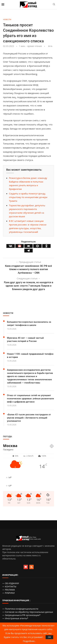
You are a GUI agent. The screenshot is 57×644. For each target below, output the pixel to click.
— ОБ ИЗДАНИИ (11, 583)
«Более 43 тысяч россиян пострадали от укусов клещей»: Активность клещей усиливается (29, 418)
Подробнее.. (29, 641)
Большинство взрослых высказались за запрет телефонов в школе (29, 324)
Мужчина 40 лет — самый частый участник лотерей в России (25, 340)
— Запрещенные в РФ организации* (21, 615)
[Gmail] (20, 246)
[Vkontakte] (11, 246)
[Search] (54, 5)
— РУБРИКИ (9, 593)
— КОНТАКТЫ (9, 586)
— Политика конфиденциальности (20, 609)
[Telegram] (28, 251)
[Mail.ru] (37, 246)
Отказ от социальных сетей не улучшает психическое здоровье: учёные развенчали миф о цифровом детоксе (30, 399)
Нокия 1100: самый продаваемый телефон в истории (30, 356)
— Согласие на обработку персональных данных (28, 612)
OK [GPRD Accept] (49, 637)
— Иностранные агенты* (15, 618)
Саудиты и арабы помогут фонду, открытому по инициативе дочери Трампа (28, 197)
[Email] (28, 246)
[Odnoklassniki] (46, 246)
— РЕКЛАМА (9, 590)
